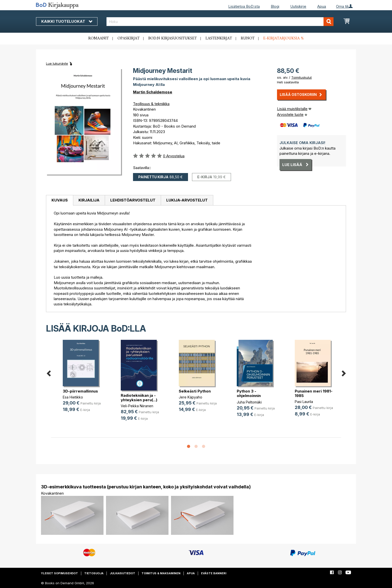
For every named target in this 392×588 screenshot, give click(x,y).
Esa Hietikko (73, 397)
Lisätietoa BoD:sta (244, 6)
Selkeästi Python (195, 391)
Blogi (275, 6)
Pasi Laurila (304, 402)
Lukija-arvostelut (187, 200)
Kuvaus (60, 200)
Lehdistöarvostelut (133, 200)
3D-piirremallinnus (80, 391)
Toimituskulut (301, 77)
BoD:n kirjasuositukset (172, 38)
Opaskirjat (128, 38)
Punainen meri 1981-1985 (314, 393)
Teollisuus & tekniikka (151, 104)
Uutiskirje (298, 6)
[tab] (59, 200)
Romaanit (98, 38)
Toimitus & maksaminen (161, 573)
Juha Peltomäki (249, 402)
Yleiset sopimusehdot (59, 573)
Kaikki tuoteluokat (67, 21)
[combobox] (220, 22)
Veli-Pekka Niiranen (137, 406)
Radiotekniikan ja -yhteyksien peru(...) (139, 398)
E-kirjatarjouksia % (283, 38)
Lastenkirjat (219, 38)
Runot (248, 38)
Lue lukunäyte (57, 63)
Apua (322, 6)
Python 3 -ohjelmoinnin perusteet (249, 396)
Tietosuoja (94, 573)
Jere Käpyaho (190, 397)
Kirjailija (89, 200)
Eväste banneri (214, 573)
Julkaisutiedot (122, 573)
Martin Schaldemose (153, 92)
